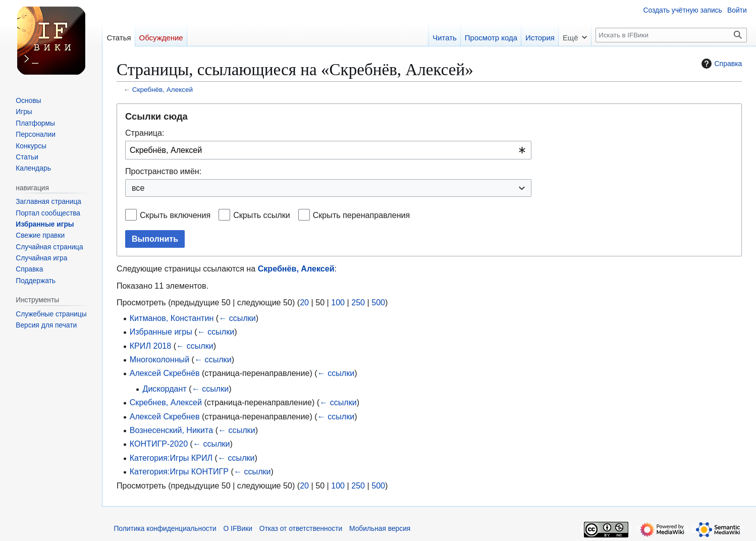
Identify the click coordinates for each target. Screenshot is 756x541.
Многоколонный (159, 359)
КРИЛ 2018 (151, 346)
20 (304, 302)
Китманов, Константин (172, 318)
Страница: (145, 133)
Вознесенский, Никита (171, 430)
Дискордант (164, 389)
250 (358, 302)
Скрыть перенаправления (362, 215)
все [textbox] (138, 188)
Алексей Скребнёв (165, 373)
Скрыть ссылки (262, 215)
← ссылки (237, 318)
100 (338, 302)
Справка (720, 64)
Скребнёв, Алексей (163, 90)
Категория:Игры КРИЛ (171, 458)
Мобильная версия (380, 529)
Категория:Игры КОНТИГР (179, 471)
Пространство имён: (163, 171)
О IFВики (238, 529)
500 (378, 302)
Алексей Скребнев (165, 416)
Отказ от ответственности (301, 529)
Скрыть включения (175, 215)
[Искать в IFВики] (671, 35)
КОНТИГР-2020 (159, 444)
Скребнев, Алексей (166, 402)
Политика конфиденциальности (165, 529)
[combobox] (328, 150)
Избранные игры (161, 332)
